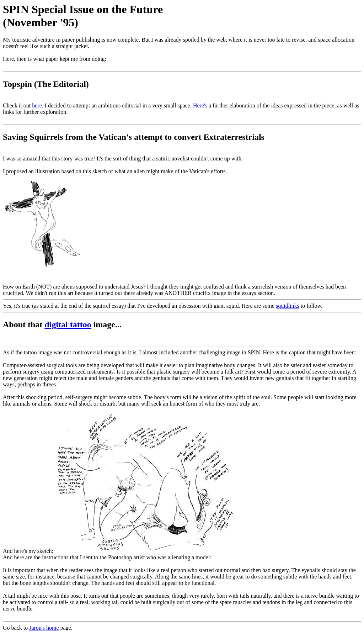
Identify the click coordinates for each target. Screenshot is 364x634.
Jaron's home (44, 628)
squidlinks (288, 306)
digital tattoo (68, 324)
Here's (201, 105)
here (37, 105)
